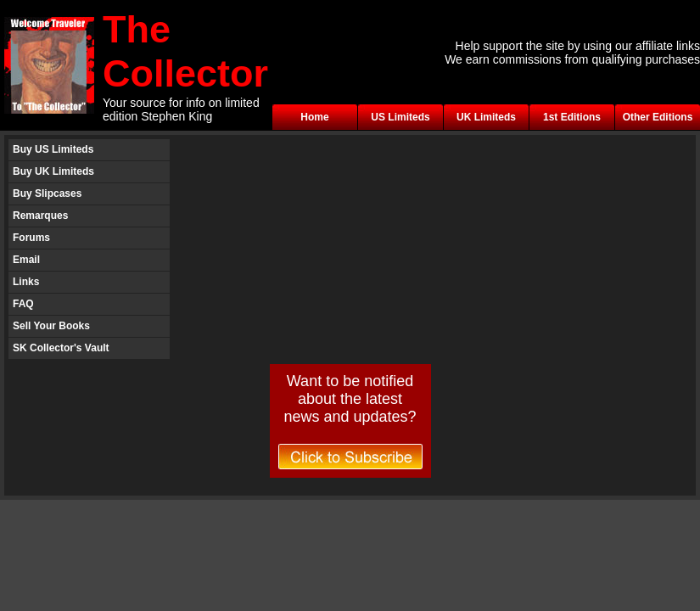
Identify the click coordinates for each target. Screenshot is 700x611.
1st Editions (572, 117)
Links (26, 282)
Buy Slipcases (47, 193)
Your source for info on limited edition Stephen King (181, 109)
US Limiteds (400, 117)
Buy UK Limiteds (53, 171)
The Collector (185, 51)
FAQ (23, 304)
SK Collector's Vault (61, 348)
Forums (31, 238)
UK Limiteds (486, 117)
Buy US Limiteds (53, 149)
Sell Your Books (51, 326)
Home (314, 117)
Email (26, 260)
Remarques (40, 216)
